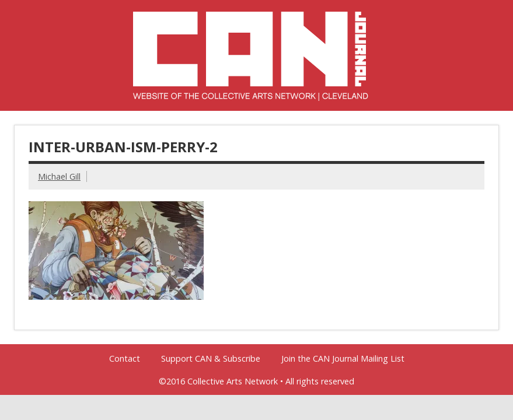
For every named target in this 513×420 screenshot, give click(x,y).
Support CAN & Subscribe (211, 359)
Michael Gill (59, 176)
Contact (125, 359)
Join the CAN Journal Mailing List (343, 359)
